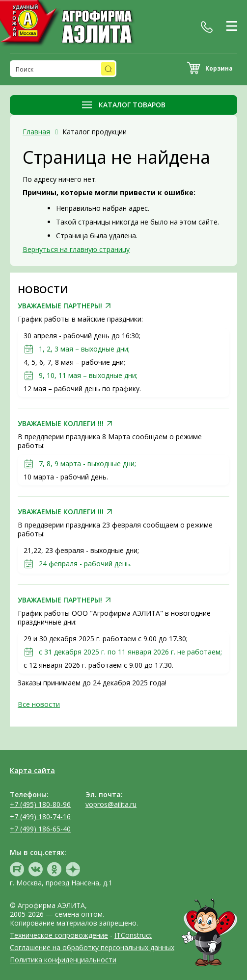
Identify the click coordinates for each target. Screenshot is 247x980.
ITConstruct (133, 935)
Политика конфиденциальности (63, 960)
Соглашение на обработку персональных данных (92, 947)
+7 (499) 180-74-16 (40, 817)
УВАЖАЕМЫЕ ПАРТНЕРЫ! (60, 306)
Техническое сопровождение (59, 935)
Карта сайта (32, 770)
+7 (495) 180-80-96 (40, 804)
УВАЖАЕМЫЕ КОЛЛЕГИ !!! (61, 424)
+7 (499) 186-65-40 (40, 829)
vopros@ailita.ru (111, 804)
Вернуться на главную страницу (76, 249)
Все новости (39, 704)
